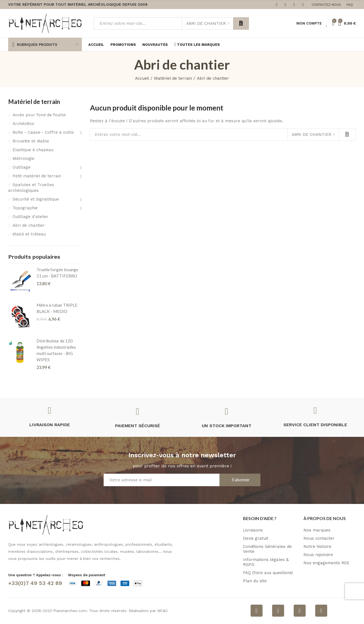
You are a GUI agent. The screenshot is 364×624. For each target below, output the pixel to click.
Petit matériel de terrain (37, 176)
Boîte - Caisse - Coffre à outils (43, 132)
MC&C (163, 611)
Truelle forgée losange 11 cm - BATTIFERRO (57, 273)
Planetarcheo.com (70, 611)
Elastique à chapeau (33, 150)
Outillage (22, 167)
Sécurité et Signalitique (36, 199)
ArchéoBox (23, 124)
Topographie (25, 208)
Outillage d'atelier (31, 217)
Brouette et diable (31, 141)
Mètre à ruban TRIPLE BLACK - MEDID (57, 308)
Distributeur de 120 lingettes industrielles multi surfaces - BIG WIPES (56, 350)
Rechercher (241, 23)
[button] (326, 5)
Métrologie (23, 159)
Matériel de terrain (34, 102)
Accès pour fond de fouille (39, 115)
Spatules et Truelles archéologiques (31, 188)
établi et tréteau (29, 234)
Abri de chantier (206, 23)
